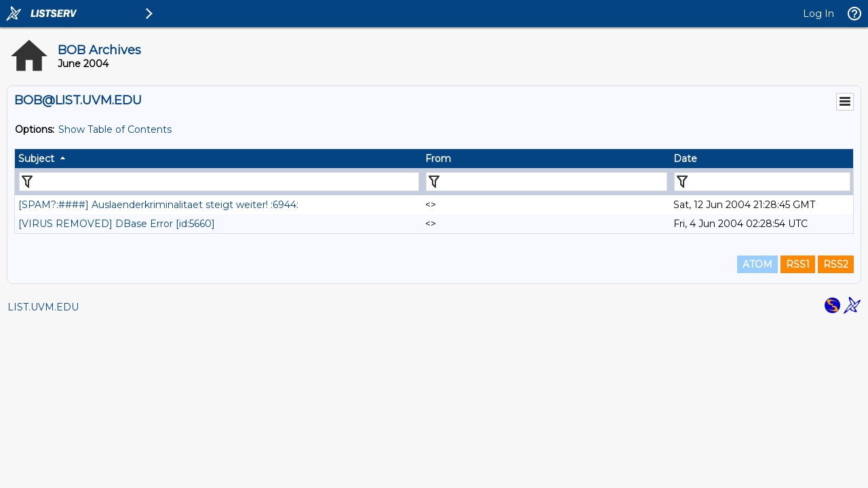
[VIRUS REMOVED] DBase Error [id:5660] (117, 224)
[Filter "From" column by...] (547, 182)
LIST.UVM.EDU (43, 307)
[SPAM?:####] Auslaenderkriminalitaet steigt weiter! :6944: (158, 205)
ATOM (757, 264)
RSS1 (798, 264)
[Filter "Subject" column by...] (219, 182)
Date (685, 159)
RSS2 (836, 264)
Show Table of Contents (115, 129)
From (438, 159)
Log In (818, 14)
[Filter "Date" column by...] (762, 182)
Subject (36, 159)
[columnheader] (218, 159)
